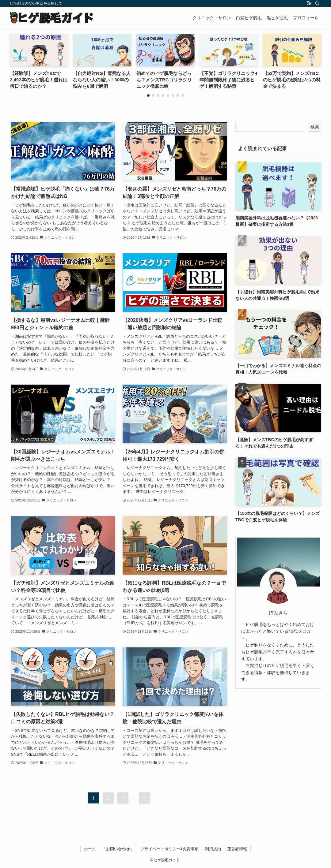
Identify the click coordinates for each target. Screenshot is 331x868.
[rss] (309, 3)
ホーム (90, 849)
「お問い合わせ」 (118, 849)
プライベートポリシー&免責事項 (170, 849)
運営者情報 (237, 849)
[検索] (317, 3)
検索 (315, 127)
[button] (148, 95)
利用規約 (213, 849)
